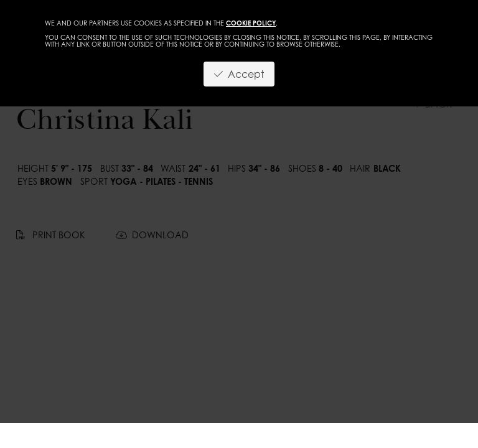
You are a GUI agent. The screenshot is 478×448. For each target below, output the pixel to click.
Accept (239, 74)
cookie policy (251, 23)
